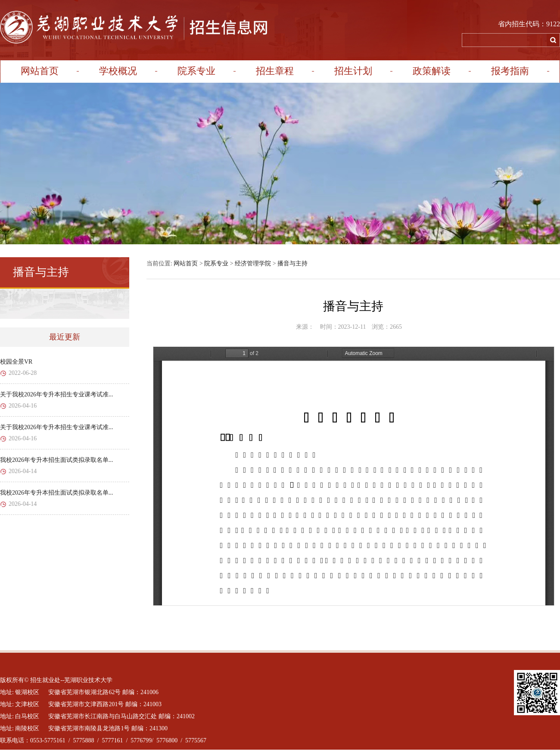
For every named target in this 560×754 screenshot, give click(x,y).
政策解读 (432, 71)
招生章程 (275, 71)
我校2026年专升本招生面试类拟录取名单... (57, 460)
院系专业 (196, 71)
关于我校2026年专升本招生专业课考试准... (57, 394)
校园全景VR (16, 362)
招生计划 (353, 71)
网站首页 (40, 71)
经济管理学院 (253, 263)
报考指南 (510, 71)
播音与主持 (292, 263)
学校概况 (118, 71)
